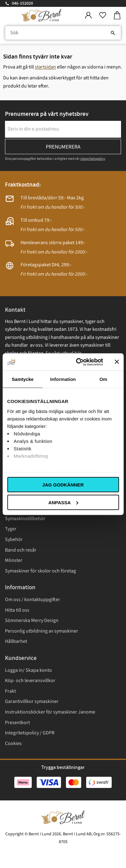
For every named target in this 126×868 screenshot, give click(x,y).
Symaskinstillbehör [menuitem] (25, 519)
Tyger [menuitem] (11, 529)
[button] (103, 15)
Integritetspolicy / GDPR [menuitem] (30, 733)
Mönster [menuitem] (14, 560)
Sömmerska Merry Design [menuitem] (32, 620)
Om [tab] (103, 379)
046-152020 (22, 3)
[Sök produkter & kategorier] (63, 33)
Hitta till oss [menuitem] (17, 610)
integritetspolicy (93, 159)
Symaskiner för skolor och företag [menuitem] (40, 571)
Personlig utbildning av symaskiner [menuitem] (42, 631)
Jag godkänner (63, 485)
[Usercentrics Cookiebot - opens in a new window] (77, 362)
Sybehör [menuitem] (14, 539)
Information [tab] (63, 379)
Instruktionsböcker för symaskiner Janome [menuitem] (50, 712)
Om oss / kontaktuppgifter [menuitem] (33, 600)
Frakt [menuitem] (10, 691)
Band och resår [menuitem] (21, 550)
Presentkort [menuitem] (17, 723)
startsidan (45, 67)
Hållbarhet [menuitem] (16, 641)
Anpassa (63, 502)
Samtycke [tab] (23, 379)
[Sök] (113, 33)
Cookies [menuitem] (13, 743)
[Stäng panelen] (117, 362)
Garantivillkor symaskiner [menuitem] (32, 701)
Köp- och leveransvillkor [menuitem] (30, 681)
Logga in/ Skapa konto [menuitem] (28, 670)
